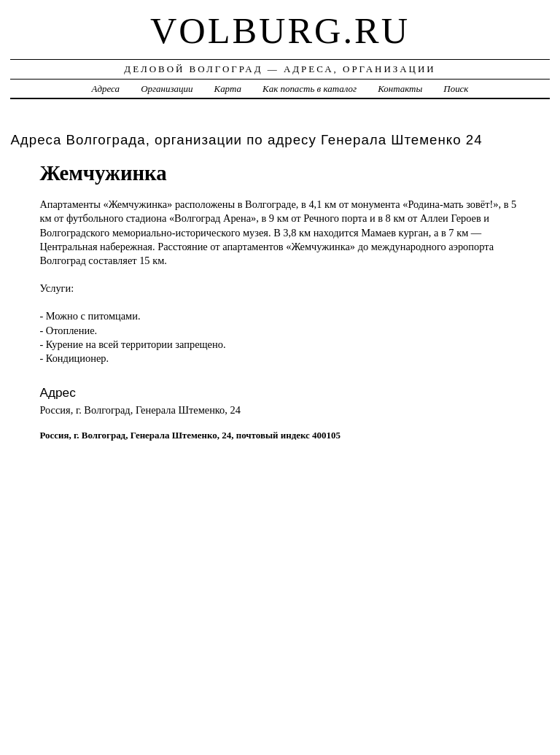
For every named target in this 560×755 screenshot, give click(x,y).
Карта (228, 89)
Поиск (456, 89)
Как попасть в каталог (310, 89)
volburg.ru (280, 31)
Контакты (400, 89)
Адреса (106, 89)
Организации (167, 89)
